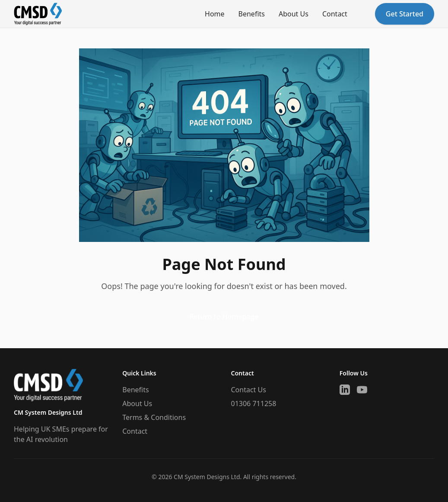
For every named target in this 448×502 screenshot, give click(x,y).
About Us (294, 14)
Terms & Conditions (154, 417)
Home (215, 14)
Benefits (252, 14)
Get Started (405, 14)
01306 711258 (254, 404)
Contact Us (249, 390)
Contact (335, 14)
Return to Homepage (224, 317)
